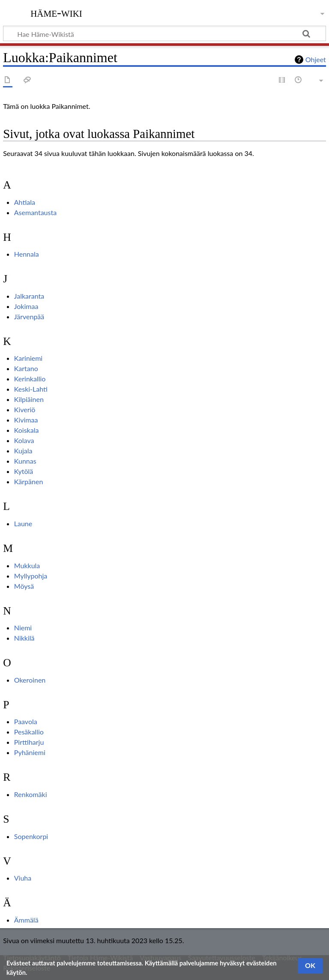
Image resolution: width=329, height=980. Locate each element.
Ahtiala (25, 202)
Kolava (24, 440)
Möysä (24, 586)
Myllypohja (31, 576)
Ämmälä (26, 920)
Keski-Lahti (31, 389)
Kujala (23, 451)
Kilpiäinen (29, 399)
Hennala (27, 254)
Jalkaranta (29, 296)
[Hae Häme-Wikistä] (164, 33)
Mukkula (27, 565)
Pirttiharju (29, 742)
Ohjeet (316, 59)
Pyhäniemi (30, 752)
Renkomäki (31, 794)
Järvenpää (29, 316)
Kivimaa (26, 420)
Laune (23, 523)
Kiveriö (25, 409)
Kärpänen (29, 481)
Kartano (26, 368)
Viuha (23, 878)
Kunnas (25, 461)
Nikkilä (24, 638)
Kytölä (24, 471)
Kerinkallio (30, 379)
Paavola (26, 721)
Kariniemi (28, 358)
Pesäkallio (29, 732)
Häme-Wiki (56, 12)
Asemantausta (35, 212)
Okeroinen (30, 680)
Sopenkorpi (31, 836)
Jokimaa (26, 306)
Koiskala (27, 430)
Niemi (23, 628)
